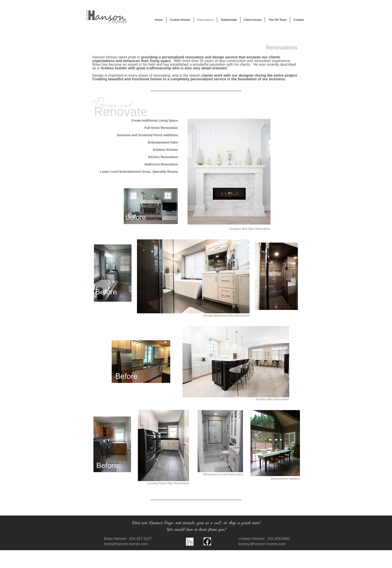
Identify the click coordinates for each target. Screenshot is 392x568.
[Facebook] (207, 542)
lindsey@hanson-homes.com (262, 544)
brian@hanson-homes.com (126, 544)
